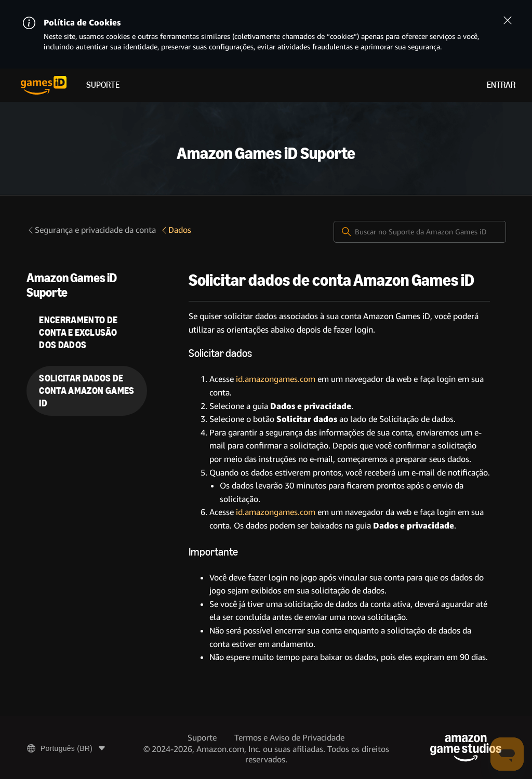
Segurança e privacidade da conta (91, 230)
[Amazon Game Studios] (466, 748)
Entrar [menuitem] (501, 85)
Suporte (103, 85)
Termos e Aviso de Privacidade (289, 738)
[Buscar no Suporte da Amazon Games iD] (420, 232)
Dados (176, 230)
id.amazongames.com (276, 379)
